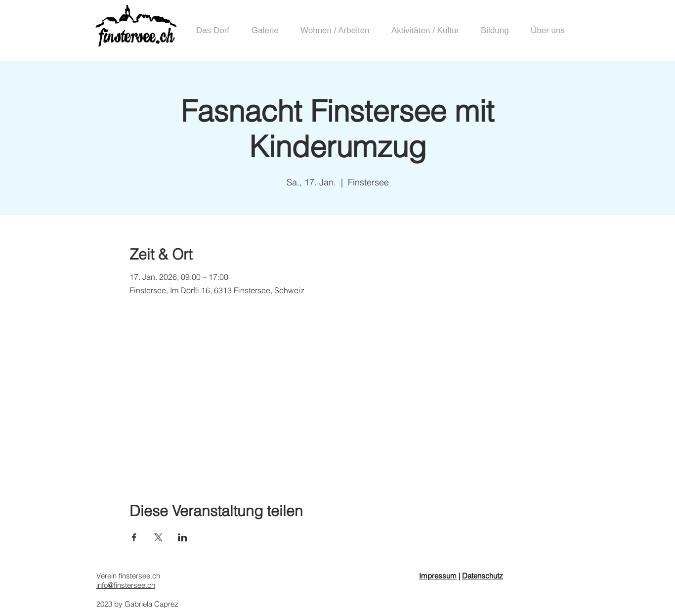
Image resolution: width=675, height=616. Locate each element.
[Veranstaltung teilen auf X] (158, 537)
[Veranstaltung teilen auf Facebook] (134, 537)
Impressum (438, 576)
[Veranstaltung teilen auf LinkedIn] (183, 537)
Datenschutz (483, 576)
